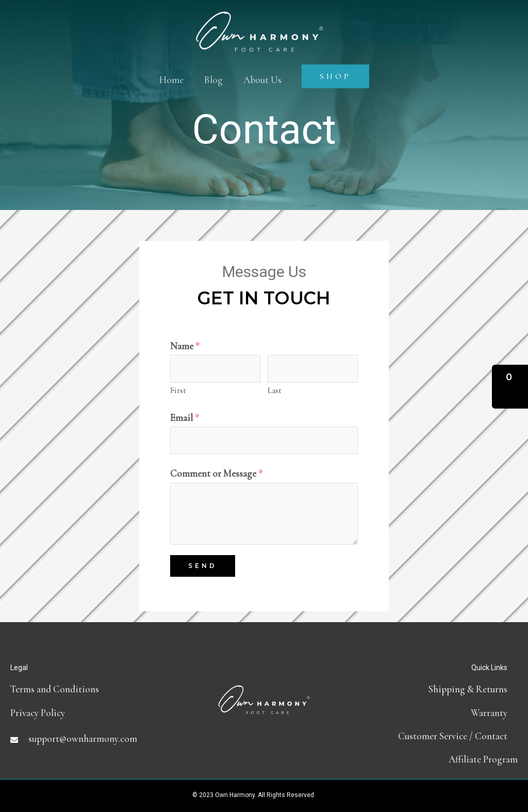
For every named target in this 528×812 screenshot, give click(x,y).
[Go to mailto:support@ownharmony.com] (95, 738)
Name (185, 346)
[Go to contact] (433, 736)
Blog (213, 80)
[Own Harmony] (259, 22)
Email (185, 418)
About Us (262, 80)
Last (275, 391)
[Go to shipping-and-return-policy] (433, 689)
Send (203, 566)
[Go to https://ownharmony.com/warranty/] (433, 713)
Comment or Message (217, 473)
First (178, 391)
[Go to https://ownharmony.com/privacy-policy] (95, 713)
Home (171, 80)
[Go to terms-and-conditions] (95, 689)
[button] (510, 387)
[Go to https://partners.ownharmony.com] (433, 759)
